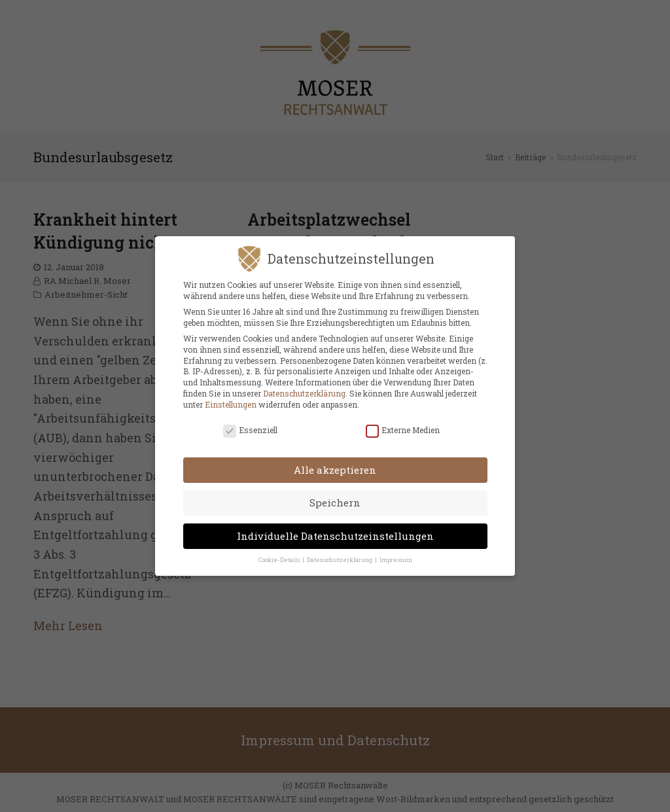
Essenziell (250, 427)
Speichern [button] (335, 499)
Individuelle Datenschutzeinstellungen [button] (335, 533)
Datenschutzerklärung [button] (340, 556)
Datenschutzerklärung (304, 390)
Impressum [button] (396, 556)
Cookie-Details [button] (280, 556)
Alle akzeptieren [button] (335, 466)
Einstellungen (231, 400)
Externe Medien (403, 427)
